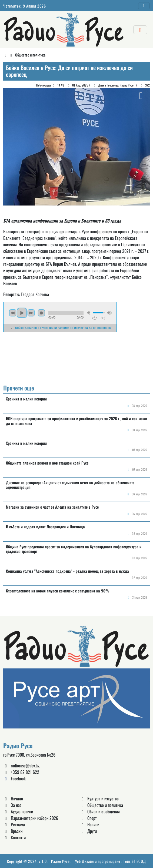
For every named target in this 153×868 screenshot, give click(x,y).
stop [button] (41, 313)
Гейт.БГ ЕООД (135, 861)
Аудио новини (18, 811)
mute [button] (89, 313)
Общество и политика (30, 55)
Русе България (76, 359)
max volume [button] (109, 313)
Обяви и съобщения (100, 811)
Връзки (13, 831)
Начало (13, 799)
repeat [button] (95, 318)
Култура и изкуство (99, 799)
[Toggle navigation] (144, 6)
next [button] (31, 313)
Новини (89, 824)
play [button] (22, 313)
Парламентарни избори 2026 (31, 818)
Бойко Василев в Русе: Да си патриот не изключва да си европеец (63, 328)
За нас (12, 805)
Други (88, 831)
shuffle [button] (103, 318)
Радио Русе (60, 861)
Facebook (14, 778)
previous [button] (13, 313)
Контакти (14, 837)
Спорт (88, 818)
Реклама (14, 824)
